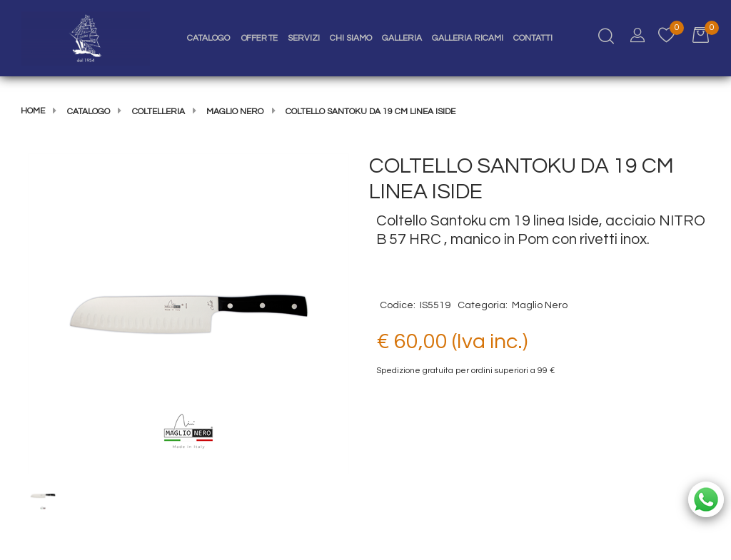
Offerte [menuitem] (259, 38)
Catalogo (89, 112)
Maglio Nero (235, 112)
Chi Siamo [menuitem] (351, 38)
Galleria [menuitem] (402, 38)
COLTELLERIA (158, 112)
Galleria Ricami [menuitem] (468, 38)
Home (33, 111)
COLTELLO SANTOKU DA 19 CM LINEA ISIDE (370, 112)
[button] (188, 314)
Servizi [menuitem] (304, 38)
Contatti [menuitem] (533, 38)
